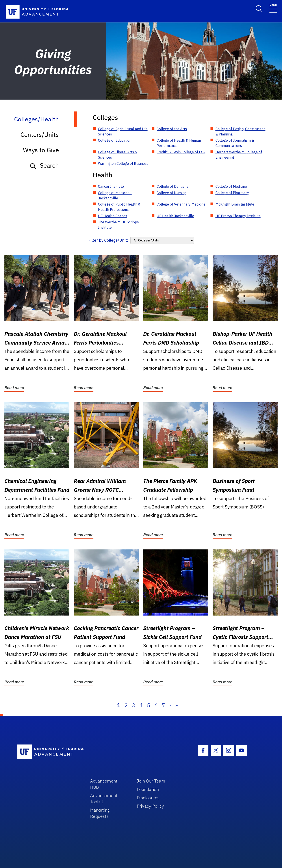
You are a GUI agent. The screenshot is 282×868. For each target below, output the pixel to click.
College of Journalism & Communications (235, 143)
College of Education (115, 140)
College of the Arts (172, 129)
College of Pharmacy (232, 193)
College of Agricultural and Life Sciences (123, 132)
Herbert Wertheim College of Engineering (239, 155)
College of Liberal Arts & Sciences (118, 155)
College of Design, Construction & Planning (240, 132)
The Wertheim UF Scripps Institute (118, 225)
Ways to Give (41, 150)
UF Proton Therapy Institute (238, 216)
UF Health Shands (113, 216)
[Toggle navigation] (273, 8)
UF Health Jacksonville (175, 216)
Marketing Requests (100, 813)
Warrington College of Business (123, 163)
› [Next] (170, 705)
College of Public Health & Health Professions (119, 207)
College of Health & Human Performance (179, 143)
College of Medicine (231, 186)
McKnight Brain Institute (235, 204)
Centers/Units (40, 134)
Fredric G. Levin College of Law (181, 152)
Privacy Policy (150, 806)
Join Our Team (151, 781)
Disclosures (148, 798)
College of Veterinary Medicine (181, 204)
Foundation (148, 789)
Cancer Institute (111, 186)
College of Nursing (172, 193)
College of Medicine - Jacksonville (115, 195)
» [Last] (177, 705)
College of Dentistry (173, 186)
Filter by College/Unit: (108, 240)
